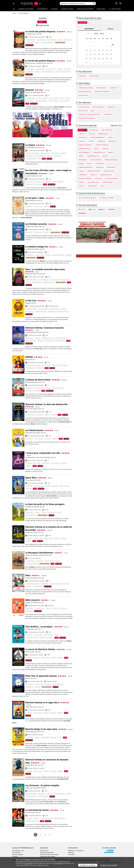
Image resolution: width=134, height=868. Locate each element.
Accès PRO (71, 854)
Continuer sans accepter (109, 865)
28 (91, 42)
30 (99, 42)
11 (91, 50)
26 (95, 58)
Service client (44, 850)
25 (91, 58)
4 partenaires (28, 863)
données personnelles (52, 854)
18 (91, 54)
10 (114, 22)
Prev (88, 34)
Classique (54, 9)
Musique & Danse (67, 9)
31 (103, 42)
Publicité (71, 852)
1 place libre (82, 22)
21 (103, 54)
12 (95, 50)
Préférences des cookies (48, 856)
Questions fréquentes (47, 852)
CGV (41, 854)
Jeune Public (101, 9)
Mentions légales (18, 854)
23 (111, 54)
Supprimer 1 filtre (116, 125)
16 (111, 50)
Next (110, 34)
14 (103, 50)
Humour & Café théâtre (85, 9)
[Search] (76, 4)
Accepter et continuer (88, 865)
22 (107, 54)
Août (96, 34)
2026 (102, 34)
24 (87, 58)
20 (99, 54)
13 (99, 50)
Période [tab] (110, 29)
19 (95, 54)
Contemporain (42, 9)
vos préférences (58, 863)
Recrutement (16, 852)
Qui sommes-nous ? (18, 850)
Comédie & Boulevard (26, 9)
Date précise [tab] (89, 29)
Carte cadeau (115, 9)
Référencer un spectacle (76, 850)
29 (95, 42)
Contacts (15, 856)
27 (87, 42)
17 (87, 54)
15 (107, 50)
